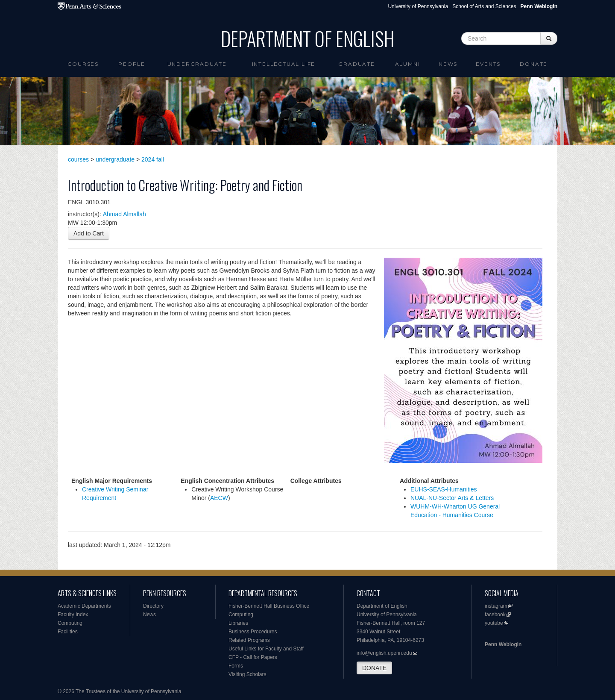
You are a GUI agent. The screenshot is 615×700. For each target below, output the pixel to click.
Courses (83, 64)
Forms (236, 666)
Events (488, 64)
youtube (494, 623)
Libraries (238, 623)
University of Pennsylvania (418, 6)
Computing (70, 623)
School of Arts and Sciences (484, 6)
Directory (153, 606)
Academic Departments (84, 606)
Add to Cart (89, 233)
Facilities (68, 632)
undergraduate (115, 159)
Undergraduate (197, 64)
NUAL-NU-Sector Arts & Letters (452, 498)
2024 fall (153, 159)
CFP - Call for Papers (253, 657)
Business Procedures (253, 632)
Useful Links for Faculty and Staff (266, 649)
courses (78, 159)
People (132, 64)
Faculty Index (73, 615)
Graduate (356, 64)
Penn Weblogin (503, 644)
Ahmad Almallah (124, 214)
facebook (495, 615)
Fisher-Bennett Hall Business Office (269, 606)
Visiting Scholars (247, 674)
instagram (496, 606)
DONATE (374, 668)
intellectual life (284, 64)
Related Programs (249, 640)
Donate (534, 64)
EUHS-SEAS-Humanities (444, 489)
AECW (219, 498)
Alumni (408, 64)
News (448, 64)
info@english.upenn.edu (384, 653)
